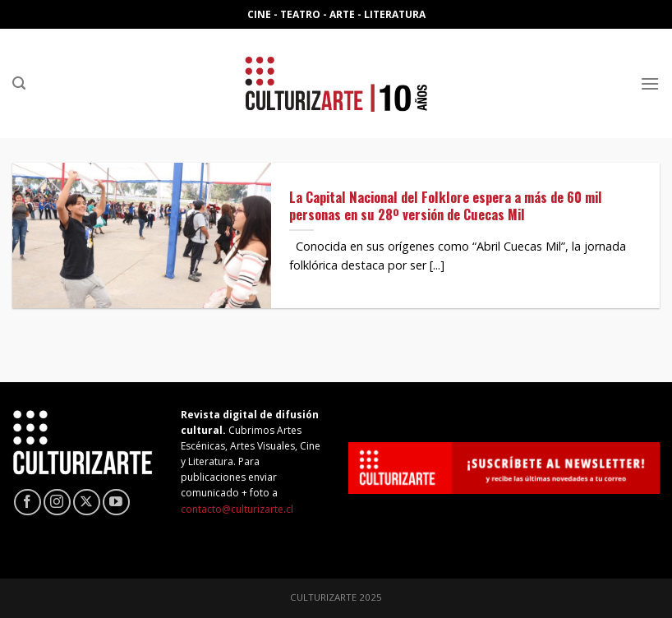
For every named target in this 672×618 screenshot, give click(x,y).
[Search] (19, 83)
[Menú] (650, 83)
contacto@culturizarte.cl (237, 509)
